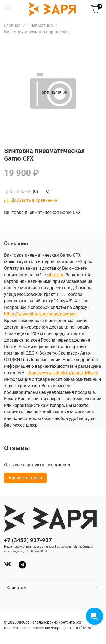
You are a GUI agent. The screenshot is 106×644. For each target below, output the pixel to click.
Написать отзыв (25, 478)
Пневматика (40, 25)
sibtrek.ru (56, 275)
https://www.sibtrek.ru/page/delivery (63, 373)
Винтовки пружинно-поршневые (37, 32)
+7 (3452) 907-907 (28, 540)
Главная (12, 25)
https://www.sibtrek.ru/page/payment (40, 314)
